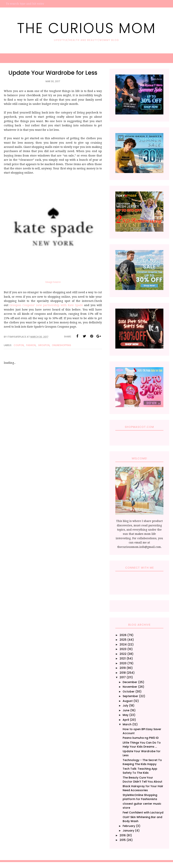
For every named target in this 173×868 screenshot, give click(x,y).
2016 (123, 835)
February (129, 826)
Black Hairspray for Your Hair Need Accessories (143, 788)
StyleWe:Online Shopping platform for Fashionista (140, 797)
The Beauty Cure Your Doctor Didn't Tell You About (142, 780)
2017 (123, 677)
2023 (123, 649)
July (125, 706)
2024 (123, 644)
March (127, 724)
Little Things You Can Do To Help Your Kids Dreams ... (142, 745)
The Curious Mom (87, 27)
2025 (123, 640)
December (130, 682)
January (128, 831)
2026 (123, 635)
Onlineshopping (62, 345)
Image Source (53, 282)
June (126, 710)
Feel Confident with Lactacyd (143, 813)
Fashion (31, 345)
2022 (123, 654)
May (126, 715)
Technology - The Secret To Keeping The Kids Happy (142, 762)
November (130, 687)
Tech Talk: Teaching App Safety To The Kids (140, 771)
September (130, 696)
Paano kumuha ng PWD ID (141, 738)
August (128, 701)
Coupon (19, 345)
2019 (123, 668)
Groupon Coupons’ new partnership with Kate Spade (46, 305)
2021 (123, 658)
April (126, 720)
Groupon (44, 345)
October (129, 692)
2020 (123, 663)
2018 (123, 673)
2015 (123, 840)
